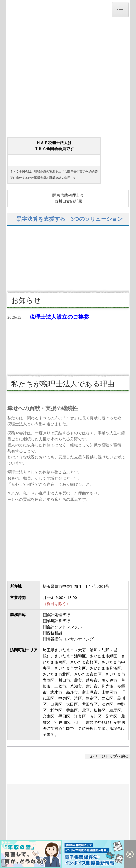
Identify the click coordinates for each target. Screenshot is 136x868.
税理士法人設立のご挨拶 (59, 317)
